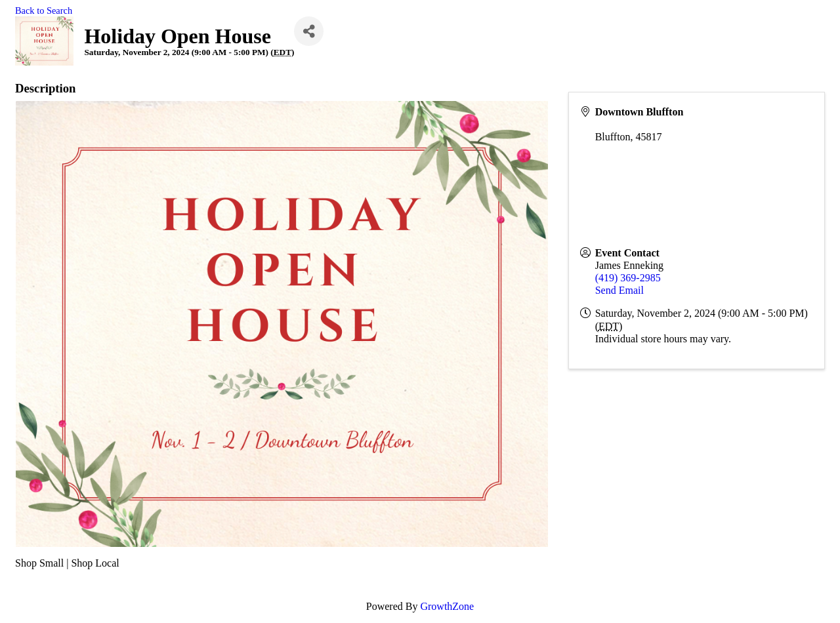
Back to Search (44, 10)
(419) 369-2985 (628, 278)
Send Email (619, 290)
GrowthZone (447, 606)
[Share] (309, 31)
